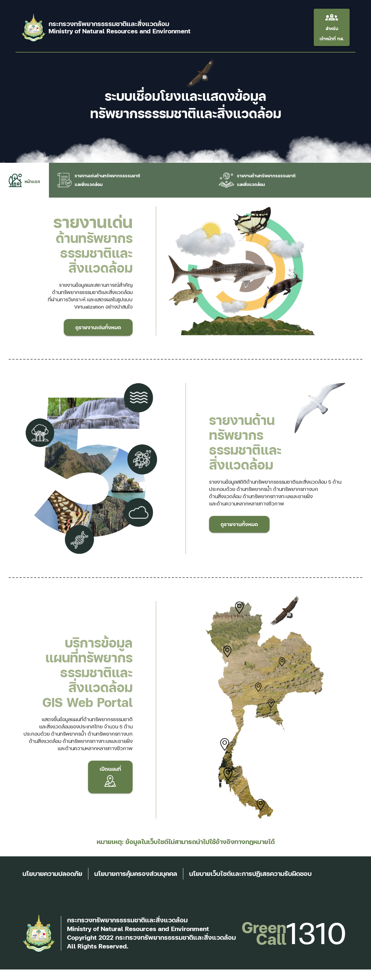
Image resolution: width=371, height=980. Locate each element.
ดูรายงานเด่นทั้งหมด (98, 327)
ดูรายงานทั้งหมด (239, 524)
